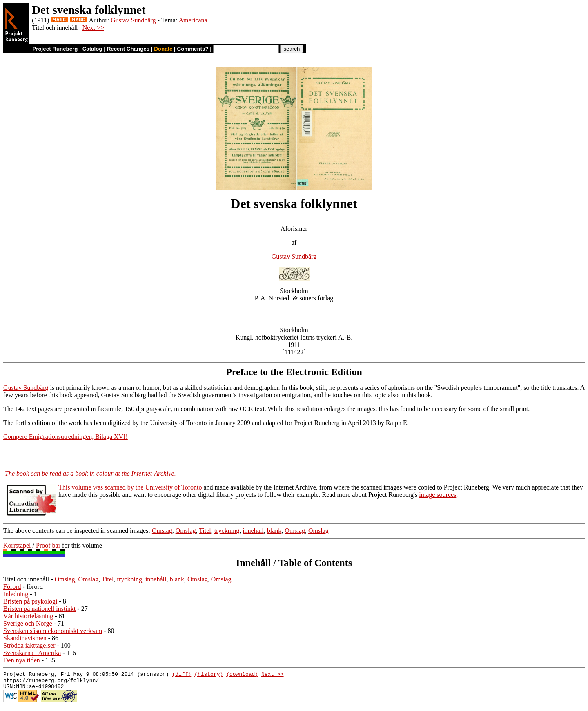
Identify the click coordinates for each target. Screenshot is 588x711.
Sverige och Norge (28, 623)
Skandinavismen (25, 638)
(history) (209, 675)
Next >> (93, 28)
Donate (163, 49)
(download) (242, 675)
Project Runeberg (55, 49)
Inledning (16, 594)
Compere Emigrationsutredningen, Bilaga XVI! (66, 437)
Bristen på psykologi (30, 601)
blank (274, 531)
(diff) (182, 675)
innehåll (253, 531)
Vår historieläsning (28, 616)
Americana (193, 20)
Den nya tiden (22, 660)
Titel (205, 531)
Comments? (193, 49)
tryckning (227, 531)
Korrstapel (17, 545)
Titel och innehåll (26, 579)
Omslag (162, 531)
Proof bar (48, 545)
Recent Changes (128, 49)
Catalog (92, 49)
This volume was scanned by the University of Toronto (130, 487)
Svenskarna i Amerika (32, 653)
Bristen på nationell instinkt (39, 609)
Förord (12, 587)
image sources (438, 495)
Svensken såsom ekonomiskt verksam (53, 631)
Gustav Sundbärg (133, 20)
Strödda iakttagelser (29, 645)
